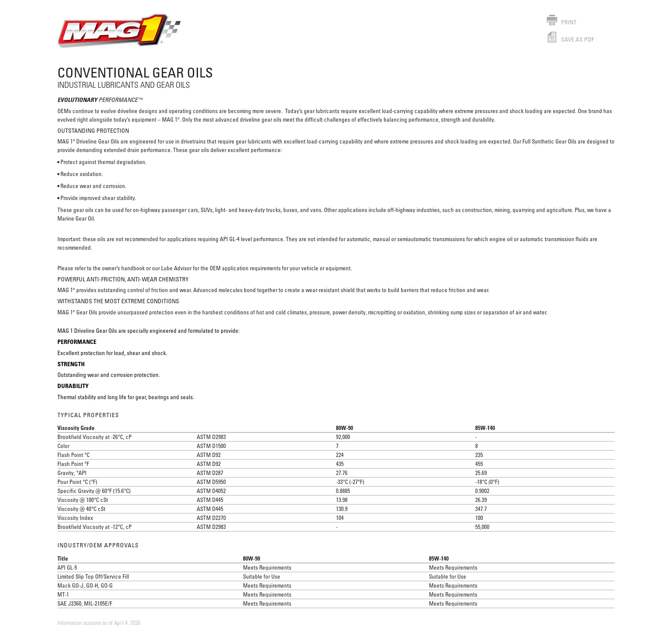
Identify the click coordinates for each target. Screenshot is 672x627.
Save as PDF (570, 39)
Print (562, 22)
